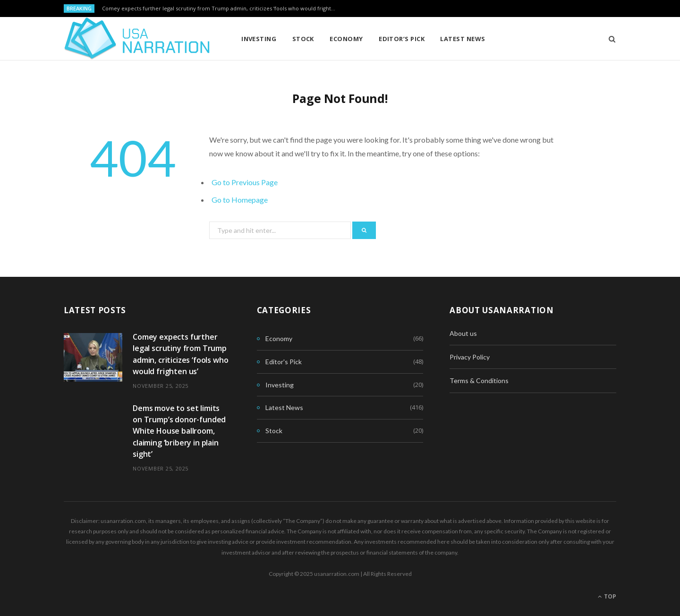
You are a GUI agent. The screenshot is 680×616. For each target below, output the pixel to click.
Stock (303, 39)
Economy (346, 39)
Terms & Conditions (479, 381)
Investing (259, 39)
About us (463, 333)
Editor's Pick (284, 362)
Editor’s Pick (402, 39)
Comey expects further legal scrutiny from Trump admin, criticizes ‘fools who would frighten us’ (222, 9)
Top (607, 596)
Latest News (463, 39)
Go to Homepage (240, 200)
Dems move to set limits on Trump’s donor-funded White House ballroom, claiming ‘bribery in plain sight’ (179, 431)
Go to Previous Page (245, 182)
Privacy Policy (470, 357)
